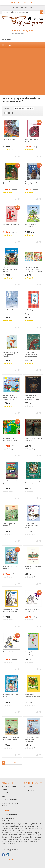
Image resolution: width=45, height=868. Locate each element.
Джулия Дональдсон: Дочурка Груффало (32, 183)
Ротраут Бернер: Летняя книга (31, 225)
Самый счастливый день (10, 482)
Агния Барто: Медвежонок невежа (32, 696)
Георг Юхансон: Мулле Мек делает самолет (11, 738)
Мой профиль (29, 790)
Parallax (12, 860)
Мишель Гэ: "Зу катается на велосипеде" (9, 654)
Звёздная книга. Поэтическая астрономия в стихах (32, 397)
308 (15, 763)
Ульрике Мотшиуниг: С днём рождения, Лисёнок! (11, 355)
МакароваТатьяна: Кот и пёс (11, 696)
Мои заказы (29, 787)
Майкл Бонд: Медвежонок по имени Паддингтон (33, 312)
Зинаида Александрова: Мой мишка (10, 269)
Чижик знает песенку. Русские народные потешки (33, 483)
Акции (4, 796)
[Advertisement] (22, 72)
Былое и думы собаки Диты (32, 140)
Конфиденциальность (10, 800)
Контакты (5, 792)
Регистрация (27, 7)
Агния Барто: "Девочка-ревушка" (33, 567)
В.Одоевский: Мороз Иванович (10, 567)
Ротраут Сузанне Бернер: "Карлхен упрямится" (31, 654)
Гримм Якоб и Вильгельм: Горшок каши (32, 526)
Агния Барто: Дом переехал (9, 525)
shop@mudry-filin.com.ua (8, 819)
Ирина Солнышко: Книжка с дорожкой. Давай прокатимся (10, 397)
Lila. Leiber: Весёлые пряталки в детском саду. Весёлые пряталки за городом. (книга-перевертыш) (33, 269)
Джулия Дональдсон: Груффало (10, 183)
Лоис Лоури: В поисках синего (11, 311)
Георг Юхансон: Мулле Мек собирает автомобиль (33, 739)
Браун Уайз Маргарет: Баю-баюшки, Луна (11, 439)
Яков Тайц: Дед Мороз (11, 224)
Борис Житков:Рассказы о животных (33, 439)
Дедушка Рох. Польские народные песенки (12, 610)
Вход (16, 7)
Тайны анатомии (9, 139)
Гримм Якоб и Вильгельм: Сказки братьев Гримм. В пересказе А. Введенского (31, 355)
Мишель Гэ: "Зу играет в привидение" (33, 610)
